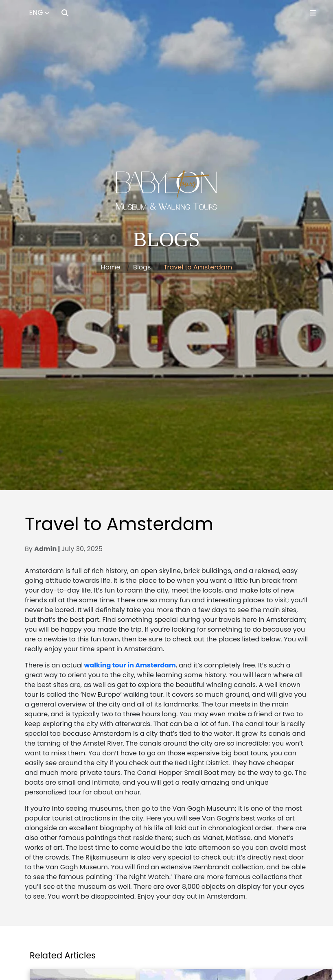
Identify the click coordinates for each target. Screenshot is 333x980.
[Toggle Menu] (313, 13)
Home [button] (111, 267)
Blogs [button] (142, 267)
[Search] (65, 13)
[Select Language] (40, 13)
